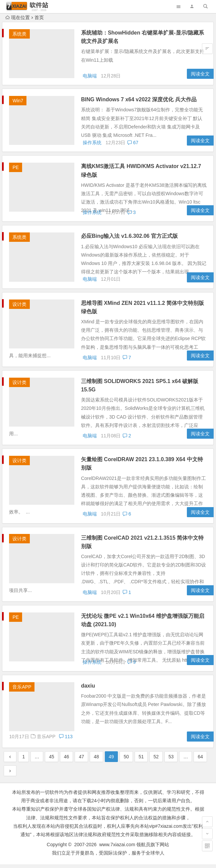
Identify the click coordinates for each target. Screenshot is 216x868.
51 (141, 761)
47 (81, 761)
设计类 (19, 308)
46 (67, 761)
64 (200, 761)
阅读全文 (200, 75)
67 (133, 145)
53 (171, 761)
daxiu (90, 690)
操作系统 (92, 145)
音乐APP (22, 691)
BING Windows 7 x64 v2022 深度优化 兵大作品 (140, 101)
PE (16, 170)
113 (139, 740)
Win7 (18, 102)
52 (156, 761)
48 (96, 761)
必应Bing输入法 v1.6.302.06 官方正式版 (131, 239)
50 (126, 761)
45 (52, 761)
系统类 (19, 34)
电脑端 (90, 77)
